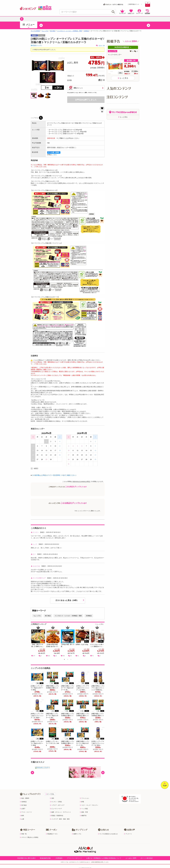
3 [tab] (71, 660)
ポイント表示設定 (147, 858)
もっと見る (100, 624)
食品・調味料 (25, 798)
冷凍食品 (86, 31)
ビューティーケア (56, 809)
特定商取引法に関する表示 (26, 858)
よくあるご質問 (131, 858)
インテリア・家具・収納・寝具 (60, 819)
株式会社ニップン (36, 45)
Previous (33, 642)
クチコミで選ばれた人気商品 (29, 837)
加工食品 (53, 31)
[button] (41, 25)
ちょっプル (45, 31)
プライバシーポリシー (74, 858)
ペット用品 (84, 809)
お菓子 (23, 809)
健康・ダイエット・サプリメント (60, 812)
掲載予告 (83, 816)
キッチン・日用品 (56, 802)
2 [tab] (68, 660)
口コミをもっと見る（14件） (70, 600)
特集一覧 (23, 834)
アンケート (128, 834)
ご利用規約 (59, 858)
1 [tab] (64, 660)
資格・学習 (84, 812)
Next (103, 642)
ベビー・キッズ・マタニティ (89, 805)
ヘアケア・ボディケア (57, 805)
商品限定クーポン (52, 834)
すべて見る (50, 794)
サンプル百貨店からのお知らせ (108, 834)
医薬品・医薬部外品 (57, 816)
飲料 (22, 816)
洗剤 (52, 798)
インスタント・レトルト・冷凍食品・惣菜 (69, 31)
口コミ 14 (100, 46)
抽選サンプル (77, 834)
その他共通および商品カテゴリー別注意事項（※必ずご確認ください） (55, 475)
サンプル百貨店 (35, 31)
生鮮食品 (23, 802)
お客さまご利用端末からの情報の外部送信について (104, 858)
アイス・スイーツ (26, 812)
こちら (54, 155)
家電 (82, 802)
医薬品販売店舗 (45, 858)
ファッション (85, 798)
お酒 (22, 819)
